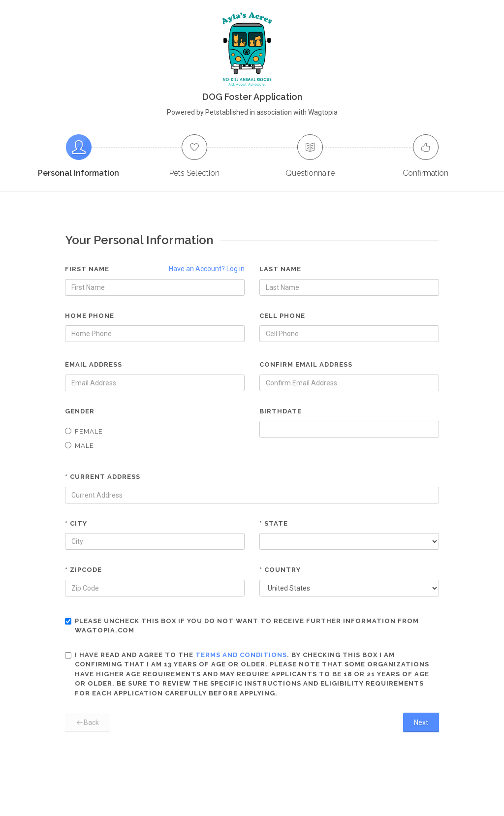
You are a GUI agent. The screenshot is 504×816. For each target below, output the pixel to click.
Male (79, 446)
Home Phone (90, 316)
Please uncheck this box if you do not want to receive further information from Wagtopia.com (242, 626)
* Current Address (103, 477)
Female (84, 431)
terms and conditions (241, 655)
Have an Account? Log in (207, 269)
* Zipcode (83, 570)
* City (76, 523)
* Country (280, 570)
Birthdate (281, 411)
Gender (80, 411)
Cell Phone (282, 316)
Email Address (94, 364)
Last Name (280, 269)
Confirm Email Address (306, 364)
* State (274, 523)
